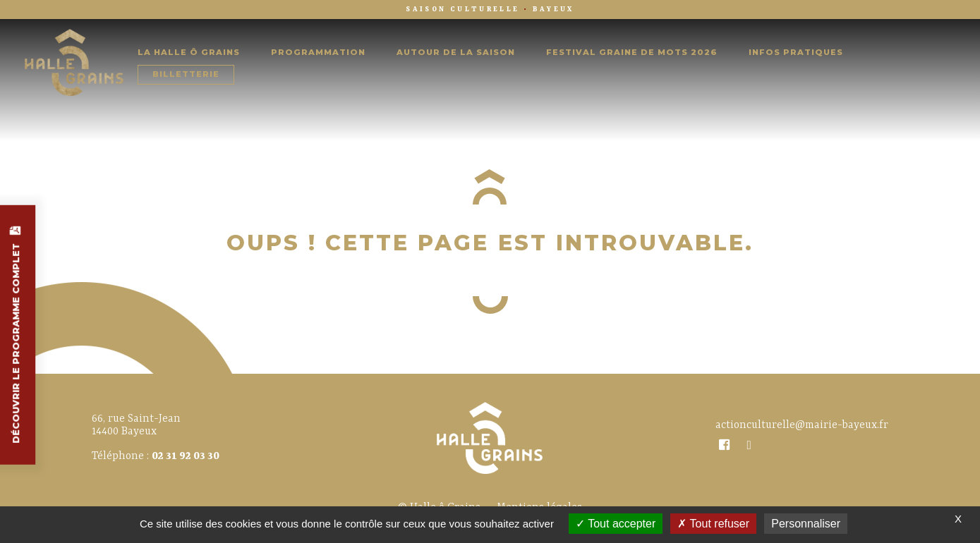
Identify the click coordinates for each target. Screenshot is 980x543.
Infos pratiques (796, 53)
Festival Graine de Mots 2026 (632, 53)
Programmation (318, 53)
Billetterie (186, 74)
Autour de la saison (456, 53)
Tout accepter (616, 524)
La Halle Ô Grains (189, 53)
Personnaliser (806, 524)
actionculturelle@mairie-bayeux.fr (802, 425)
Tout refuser (713, 524)
